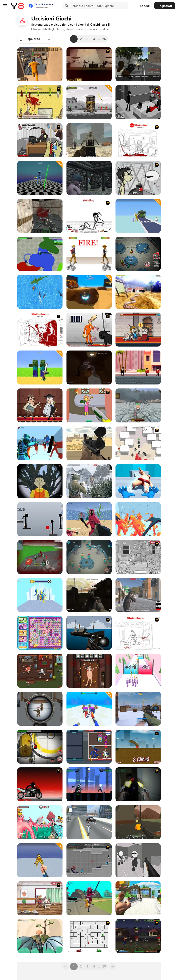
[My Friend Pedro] (89, 64)
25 (104, 39)
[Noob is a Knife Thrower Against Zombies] (89, 709)
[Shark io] (40, 292)
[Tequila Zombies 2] (138, 936)
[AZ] (89, 936)
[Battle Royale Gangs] (138, 595)
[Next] (113, 966)
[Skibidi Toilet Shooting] (138, 898)
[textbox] (35, 39)
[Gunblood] (89, 254)
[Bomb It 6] (40, 633)
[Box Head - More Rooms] (138, 443)
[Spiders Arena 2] (40, 557)
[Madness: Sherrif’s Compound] (138, 860)
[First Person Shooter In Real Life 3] (138, 784)
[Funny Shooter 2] (40, 822)
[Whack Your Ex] (89, 216)
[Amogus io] (40, 254)
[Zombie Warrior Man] (40, 898)
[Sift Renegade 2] (40, 784)
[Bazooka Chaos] (89, 102)
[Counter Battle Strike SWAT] (40, 216)
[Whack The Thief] (138, 557)
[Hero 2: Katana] (89, 898)
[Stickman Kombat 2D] (89, 784)
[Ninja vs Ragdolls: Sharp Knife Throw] (40, 860)
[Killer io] (40, 671)
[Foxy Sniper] (89, 633)
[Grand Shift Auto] (138, 64)
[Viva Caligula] (40, 102)
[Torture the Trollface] (89, 671)
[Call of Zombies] (89, 595)
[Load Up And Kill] (89, 330)
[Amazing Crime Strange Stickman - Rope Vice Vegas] (89, 822)
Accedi (145, 6)
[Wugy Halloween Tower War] (89, 747)
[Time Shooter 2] (138, 519)
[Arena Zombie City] (89, 140)
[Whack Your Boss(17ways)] (40, 330)
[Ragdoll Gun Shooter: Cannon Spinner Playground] (138, 216)
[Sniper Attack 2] (40, 709)
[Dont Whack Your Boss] (138, 140)
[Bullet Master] (138, 367)
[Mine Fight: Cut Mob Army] (40, 367)
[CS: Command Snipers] (138, 709)
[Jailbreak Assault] (40, 64)
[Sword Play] (40, 595)
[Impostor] (40, 747)
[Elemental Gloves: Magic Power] (138, 481)
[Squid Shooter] (89, 519)
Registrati (165, 6)
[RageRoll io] (89, 292)
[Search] (66, 6)
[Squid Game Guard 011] (40, 481)
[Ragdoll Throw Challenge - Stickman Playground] (40, 519)
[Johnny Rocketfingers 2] (138, 178)
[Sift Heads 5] (138, 102)
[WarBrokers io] (138, 822)
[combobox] (35, 39)
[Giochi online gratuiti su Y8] (18, 6)
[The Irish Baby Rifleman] (89, 178)
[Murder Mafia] (40, 405)
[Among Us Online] (138, 254)
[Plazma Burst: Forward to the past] (89, 860)
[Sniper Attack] (89, 443)
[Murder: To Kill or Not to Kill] (138, 330)
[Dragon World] (40, 936)
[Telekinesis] (40, 443)
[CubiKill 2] (40, 140)
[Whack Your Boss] (138, 633)
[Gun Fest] (138, 671)
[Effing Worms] (138, 747)
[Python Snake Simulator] (138, 292)
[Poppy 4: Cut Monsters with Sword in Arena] (40, 178)
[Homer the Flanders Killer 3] (89, 405)
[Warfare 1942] (89, 481)
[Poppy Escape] (89, 367)
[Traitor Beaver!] (89, 557)
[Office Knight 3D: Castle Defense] (138, 405)
